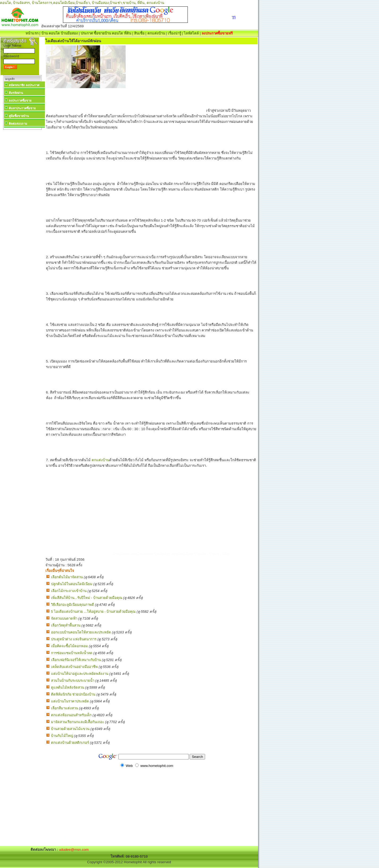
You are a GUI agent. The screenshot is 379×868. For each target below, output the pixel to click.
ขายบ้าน (129, 3)
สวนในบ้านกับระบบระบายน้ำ (73, 681)
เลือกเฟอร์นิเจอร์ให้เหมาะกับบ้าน (76, 660)
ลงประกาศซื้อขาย (20, 101)
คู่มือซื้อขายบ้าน (19, 116)
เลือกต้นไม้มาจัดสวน (67, 577)
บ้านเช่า (116, 3)
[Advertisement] (22, 211)
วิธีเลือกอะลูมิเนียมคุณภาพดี (73, 605)
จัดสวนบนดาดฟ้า (64, 618)
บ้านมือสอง (100, 3)
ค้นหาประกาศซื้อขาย (22, 108)
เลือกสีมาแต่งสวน (65, 708)
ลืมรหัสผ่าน (16, 93)
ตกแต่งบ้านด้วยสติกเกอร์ (70, 743)
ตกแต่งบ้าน (155, 3)
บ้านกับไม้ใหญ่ (62, 736)
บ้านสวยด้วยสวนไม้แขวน (70, 729)
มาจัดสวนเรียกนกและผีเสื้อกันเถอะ (78, 722)
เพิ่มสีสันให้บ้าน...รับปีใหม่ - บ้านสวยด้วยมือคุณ (87, 598)
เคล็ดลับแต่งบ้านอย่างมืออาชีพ (74, 667)
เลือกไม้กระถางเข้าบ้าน (69, 591)
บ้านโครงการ (42, 3)
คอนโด (6, 3)
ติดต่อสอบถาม (18, 124)
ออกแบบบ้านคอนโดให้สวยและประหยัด (81, 632)
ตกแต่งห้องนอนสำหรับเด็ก (71, 715)
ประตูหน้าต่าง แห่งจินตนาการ (74, 639)
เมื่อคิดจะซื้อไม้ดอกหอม (69, 646)
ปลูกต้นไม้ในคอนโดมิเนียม (72, 584)
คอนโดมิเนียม (64, 3)
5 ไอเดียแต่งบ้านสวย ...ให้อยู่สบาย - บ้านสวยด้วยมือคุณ (93, 612)
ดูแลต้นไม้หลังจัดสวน (68, 687)
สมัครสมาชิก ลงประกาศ (24, 85)
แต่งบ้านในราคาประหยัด (70, 701)
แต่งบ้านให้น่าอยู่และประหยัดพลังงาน (80, 674)
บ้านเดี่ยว (83, 3)
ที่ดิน (141, 3)
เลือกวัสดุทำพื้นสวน (66, 625)
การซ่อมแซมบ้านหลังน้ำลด (72, 653)
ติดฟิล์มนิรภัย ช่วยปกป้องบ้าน (73, 694)
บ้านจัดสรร (21, 3)
